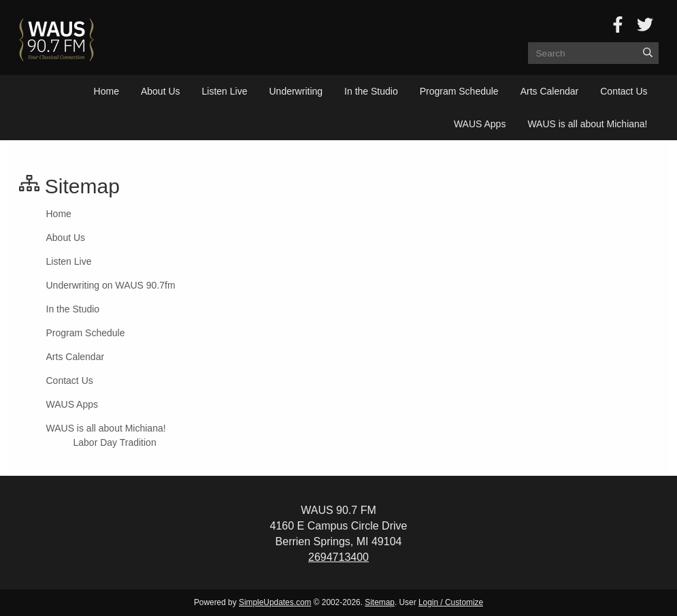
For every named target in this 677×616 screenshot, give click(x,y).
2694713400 (338, 557)
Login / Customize (451, 602)
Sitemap (380, 602)
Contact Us (624, 91)
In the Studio (371, 91)
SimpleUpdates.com (275, 602)
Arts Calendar (550, 91)
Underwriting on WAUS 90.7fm (111, 285)
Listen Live (225, 91)
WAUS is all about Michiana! (587, 124)
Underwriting (296, 91)
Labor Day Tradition (115, 442)
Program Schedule (459, 91)
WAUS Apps (480, 124)
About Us (161, 91)
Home (106, 91)
